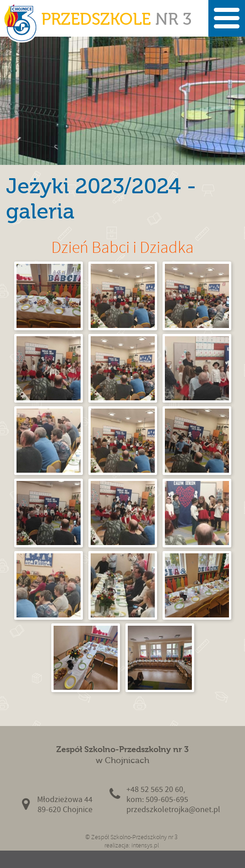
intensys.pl (145, 845)
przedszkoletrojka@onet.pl (173, 810)
